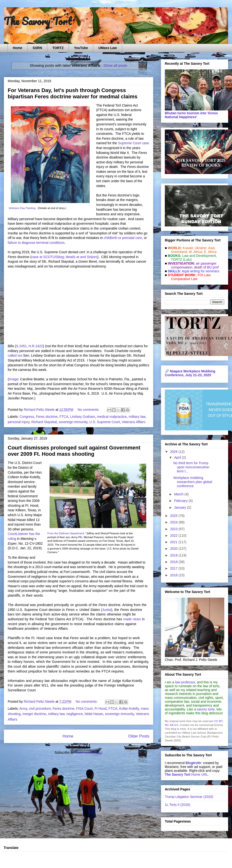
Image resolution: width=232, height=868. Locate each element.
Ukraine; (201, 248)
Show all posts (115, 65)
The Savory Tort (38, 21)
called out (15, 355)
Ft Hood (101, 709)
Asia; (212, 248)
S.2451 (21, 346)
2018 (174, 562)
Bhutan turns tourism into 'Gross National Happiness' (191, 115)
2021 (174, 542)
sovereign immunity (73, 422)
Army (23, 709)
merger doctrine (34, 714)
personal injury (19, 422)
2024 (174, 522)
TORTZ (58, 48)
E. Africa (210, 252)
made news (132, 619)
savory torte (206, 709)
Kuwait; (188, 248)
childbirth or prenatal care (123, 238)
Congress (27, 417)
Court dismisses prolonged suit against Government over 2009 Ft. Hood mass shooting (74, 451)
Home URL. (187, 774)
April (178, 457)
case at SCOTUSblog (48, 257)
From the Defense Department (66, 533)
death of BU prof (206, 267)
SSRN (37, 48)
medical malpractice (112, 417)
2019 (174, 555)
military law (137, 417)
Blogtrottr (193, 763)
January (181, 507)
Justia (107, 610)
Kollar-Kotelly (129, 709)
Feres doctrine (47, 417)
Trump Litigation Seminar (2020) (189, 797)
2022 (174, 535)
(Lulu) (187, 260)
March (179, 494)
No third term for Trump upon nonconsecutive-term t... (192, 467)
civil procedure (40, 709)
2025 (174, 516)
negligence (75, 714)
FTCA (64, 417)
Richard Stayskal (44, 422)
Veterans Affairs (134, 422)
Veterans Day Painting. (22, 208)
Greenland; (179, 252)
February (181, 501)
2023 (174, 529)
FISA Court (84, 709)
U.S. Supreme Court (105, 422)
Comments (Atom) (89, 752)
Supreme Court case (133, 143)
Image (14, 379)
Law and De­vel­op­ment (199, 256)
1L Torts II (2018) (178, 805)
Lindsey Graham (83, 417)
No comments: (89, 410)
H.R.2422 (36, 346)
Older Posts (139, 736)
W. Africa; (196, 252)
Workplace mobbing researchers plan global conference (193, 482)
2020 (174, 549)
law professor (185, 682)
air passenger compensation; (192, 265)
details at (82, 257)
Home (18, 48)
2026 (174, 452)
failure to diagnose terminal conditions (36, 243)
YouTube (81, 48)
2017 (174, 568)
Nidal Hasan (94, 714)
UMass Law (108, 48)
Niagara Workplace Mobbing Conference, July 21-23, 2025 (190, 373)
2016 (174, 575)
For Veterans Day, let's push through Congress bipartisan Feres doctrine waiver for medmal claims (73, 93)
